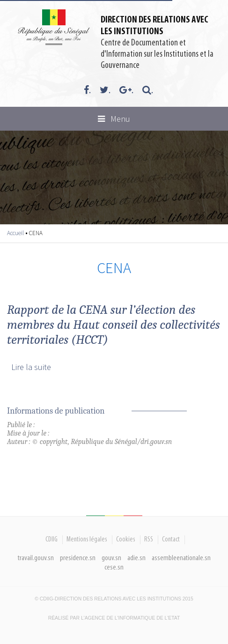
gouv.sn (111, 558)
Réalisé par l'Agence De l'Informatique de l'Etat (114, 618)
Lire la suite (31, 367)
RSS (149, 540)
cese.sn (114, 567)
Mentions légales (87, 540)
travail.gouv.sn (36, 558)
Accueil (15, 233)
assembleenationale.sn (181, 558)
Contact (171, 540)
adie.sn (136, 558)
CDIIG (51, 540)
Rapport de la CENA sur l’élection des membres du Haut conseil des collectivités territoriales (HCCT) (114, 325)
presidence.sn (78, 558)
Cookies (126, 540)
